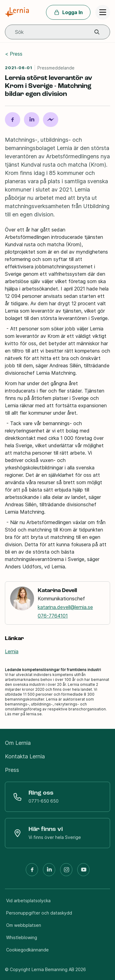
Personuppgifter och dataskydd (39, 913)
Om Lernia (18, 743)
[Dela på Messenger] (51, 120)
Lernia (12, 651)
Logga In (68, 12)
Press (16, 54)
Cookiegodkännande (27, 950)
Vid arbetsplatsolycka (28, 901)
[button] (97, 32)
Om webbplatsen (24, 925)
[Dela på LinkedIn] (32, 120)
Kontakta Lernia (25, 756)
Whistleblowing (22, 937)
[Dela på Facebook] (13, 120)
